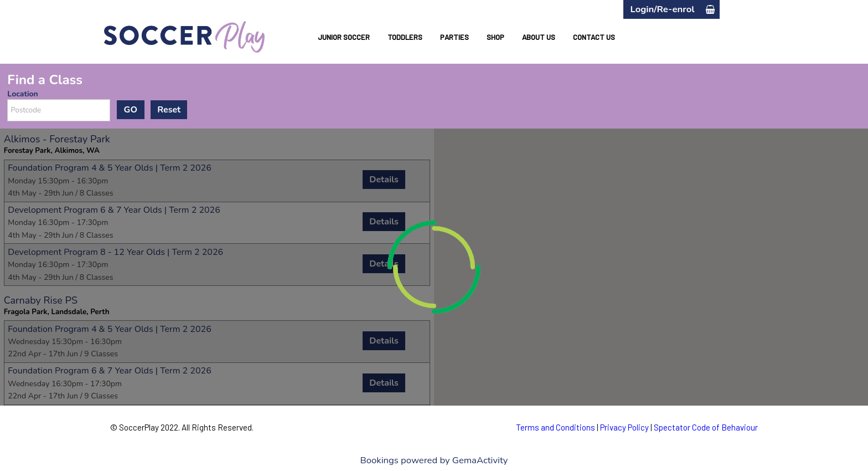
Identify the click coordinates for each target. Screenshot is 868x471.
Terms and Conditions (556, 427)
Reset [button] (169, 110)
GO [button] (131, 110)
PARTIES (454, 37)
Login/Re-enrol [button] (662, 9)
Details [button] (384, 180)
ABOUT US (539, 37)
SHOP (495, 37)
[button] (710, 9)
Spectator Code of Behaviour (706, 427)
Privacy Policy (624, 427)
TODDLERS (405, 37)
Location (22, 94)
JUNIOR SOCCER (344, 37)
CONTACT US (594, 37)
